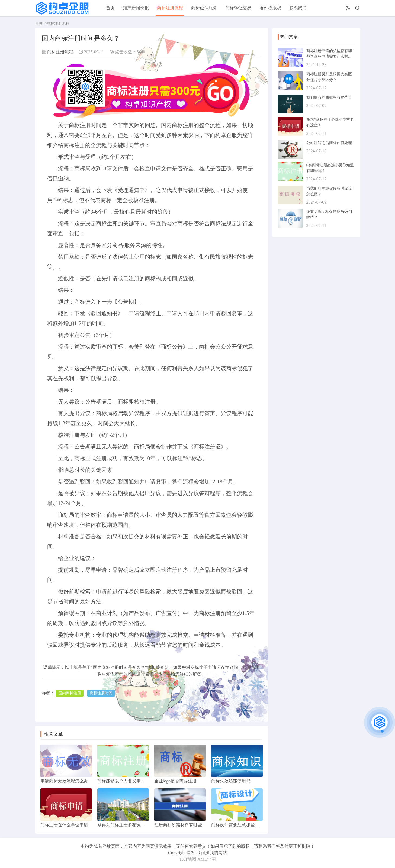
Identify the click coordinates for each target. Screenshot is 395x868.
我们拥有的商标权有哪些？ (329, 97)
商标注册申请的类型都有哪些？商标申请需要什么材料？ (329, 56)
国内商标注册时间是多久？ (119, 667)
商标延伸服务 (204, 8)
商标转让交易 (238, 8)
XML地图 (207, 859)
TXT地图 (188, 859)
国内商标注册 (70, 693)
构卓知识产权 (110, 674)
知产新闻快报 (136, 8)
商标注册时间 (101, 693)
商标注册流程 (170, 8)
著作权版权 (270, 8)
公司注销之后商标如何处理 (329, 143)
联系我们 (298, 8)
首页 (110, 8)
